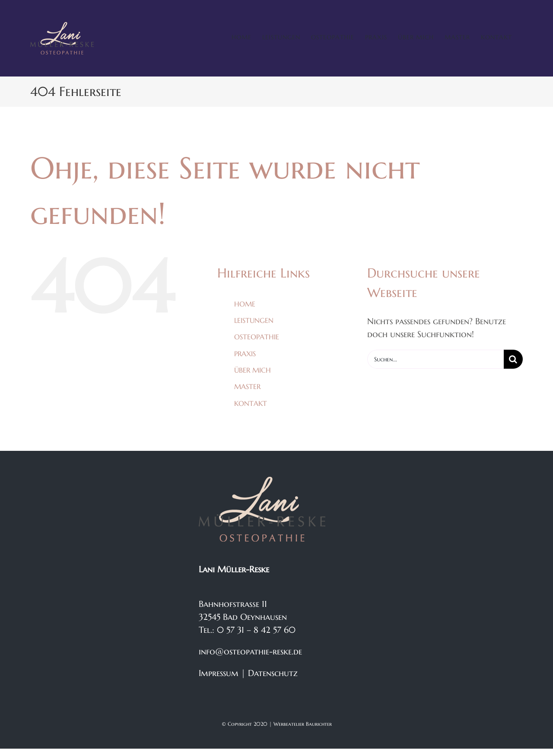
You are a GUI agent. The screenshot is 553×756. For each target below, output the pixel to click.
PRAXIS (245, 354)
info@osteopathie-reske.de (250, 652)
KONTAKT (251, 403)
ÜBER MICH (253, 370)
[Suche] (513, 359)
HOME (245, 304)
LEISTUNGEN (254, 320)
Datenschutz (273, 673)
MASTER (247, 386)
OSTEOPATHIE (257, 337)
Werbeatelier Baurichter (303, 724)
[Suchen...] (435, 359)
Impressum (219, 673)
